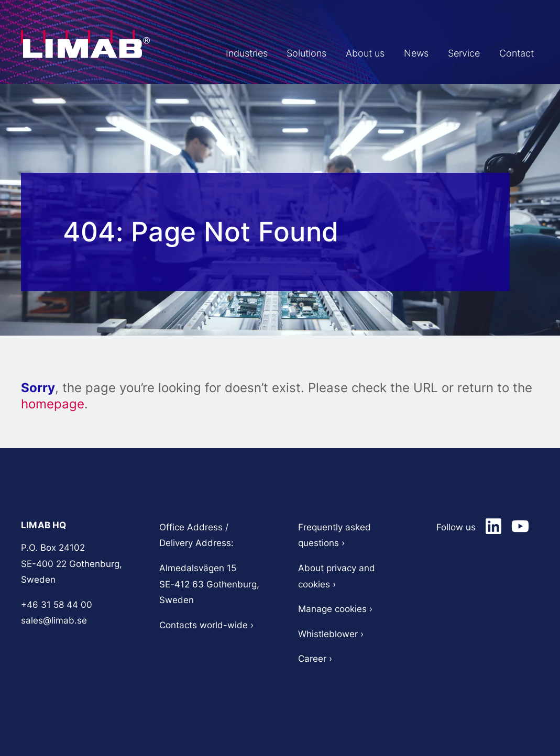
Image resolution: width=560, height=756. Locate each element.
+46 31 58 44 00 (57, 605)
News (437, 53)
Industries (295, 53)
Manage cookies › (335, 609)
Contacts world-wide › (206, 625)
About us (394, 53)
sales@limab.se (54, 620)
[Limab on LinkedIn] (493, 526)
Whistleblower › (332, 634)
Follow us (456, 527)
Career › (315, 659)
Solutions (345, 53)
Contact (521, 53)
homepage (53, 404)
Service (477, 53)
